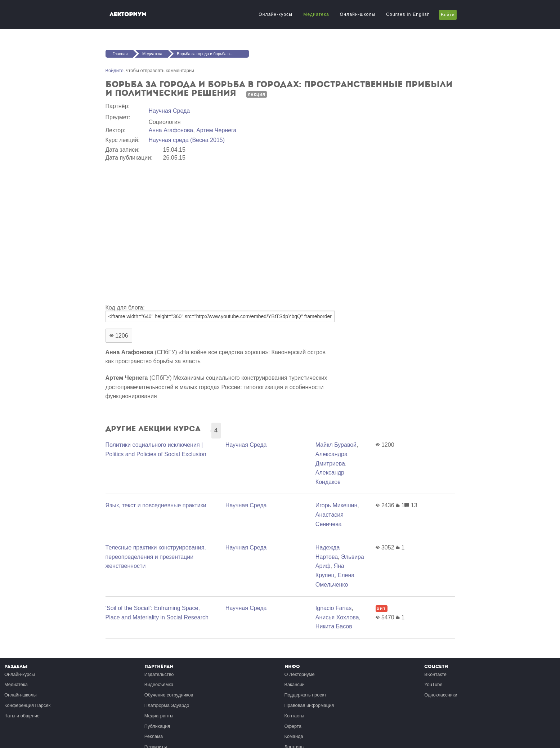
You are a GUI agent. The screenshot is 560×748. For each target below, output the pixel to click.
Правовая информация (309, 705)
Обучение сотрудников (169, 695)
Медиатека (316, 14)
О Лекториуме (300, 674)
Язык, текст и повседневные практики (156, 505)
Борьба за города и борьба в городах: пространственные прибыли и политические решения (213, 54)
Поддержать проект (306, 695)
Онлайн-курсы (275, 14)
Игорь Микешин (337, 505)
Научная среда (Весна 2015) (187, 140)
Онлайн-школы (358, 14)
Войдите (115, 70)
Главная (120, 54)
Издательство (159, 674)
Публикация (157, 726)
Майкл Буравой (336, 445)
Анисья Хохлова (337, 617)
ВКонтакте (435, 674)
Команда (294, 736)
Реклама (154, 736)
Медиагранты (159, 716)
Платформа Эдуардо (167, 705)
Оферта (293, 726)
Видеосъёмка (159, 684)
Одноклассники (441, 695)
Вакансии (295, 684)
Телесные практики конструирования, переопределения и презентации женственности (156, 557)
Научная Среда (169, 111)
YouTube (433, 684)
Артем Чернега (216, 130)
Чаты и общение (22, 716)
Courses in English (408, 14)
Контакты (294, 716)
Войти (448, 15)
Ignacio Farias (334, 608)
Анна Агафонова (171, 130)
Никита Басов (334, 626)
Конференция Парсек (27, 705)
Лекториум (128, 14)
